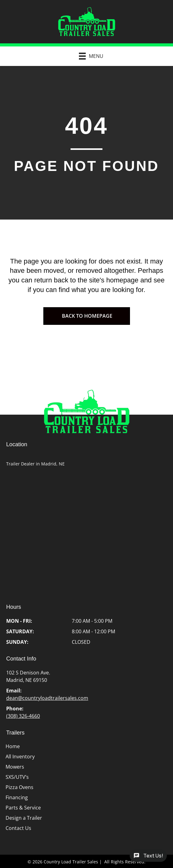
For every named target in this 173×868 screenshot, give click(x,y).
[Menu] (88, 56)
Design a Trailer (24, 818)
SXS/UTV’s (17, 777)
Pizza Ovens (19, 787)
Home (13, 746)
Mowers (15, 767)
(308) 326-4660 (23, 716)
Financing (17, 797)
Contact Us (18, 828)
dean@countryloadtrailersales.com (47, 698)
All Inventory (20, 757)
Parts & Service (23, 808)
